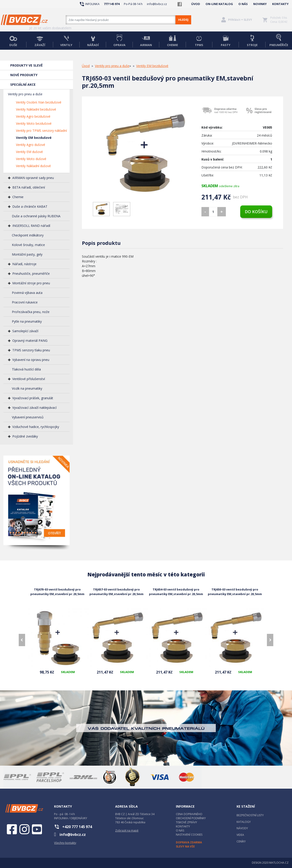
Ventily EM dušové (29, 152)
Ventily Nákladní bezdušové (36, 109)
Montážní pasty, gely (27, 254)
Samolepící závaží (25, 331)
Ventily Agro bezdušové (33, 116)
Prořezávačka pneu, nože (31, 312)
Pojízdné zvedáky (25, 436)
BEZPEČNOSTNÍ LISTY (250, 815)
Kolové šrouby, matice (28, 245)
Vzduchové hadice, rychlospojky (36, 427)
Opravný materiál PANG (30, 341)
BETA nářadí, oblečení (29, 187)
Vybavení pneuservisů (28, 417)
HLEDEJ (183, 20)
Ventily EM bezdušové (34, 138)
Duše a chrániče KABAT (30, 206)
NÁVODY (242, 828)
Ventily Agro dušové (31, 145)
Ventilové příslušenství (29, 379)
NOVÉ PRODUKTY (24, 75)
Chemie (18, 197)
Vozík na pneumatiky (27, 388)
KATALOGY (244, 822)
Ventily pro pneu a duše (25, 94)
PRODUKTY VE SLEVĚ (26, 65)
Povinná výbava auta (27, 293)
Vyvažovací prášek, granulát (33, 398)
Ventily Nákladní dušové (33, 166)
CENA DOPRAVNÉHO (189, 814)
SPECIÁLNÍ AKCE (23, 84)
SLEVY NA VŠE (185, 846)
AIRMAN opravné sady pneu (33, 178)
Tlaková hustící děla (26, 369)
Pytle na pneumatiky (27, 321)
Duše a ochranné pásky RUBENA (36, 216)
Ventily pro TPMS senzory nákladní (41, 131)
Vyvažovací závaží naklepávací (34, 408)
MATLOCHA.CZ (279, 863)
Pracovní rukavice (25, 302)
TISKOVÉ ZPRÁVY (186, 822)
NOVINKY (260, 4)
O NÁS (243, 4)
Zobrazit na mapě (127, 830)
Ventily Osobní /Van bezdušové (39, 102)
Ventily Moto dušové (31, 159)
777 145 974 (112, 4)
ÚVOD (196, 4)
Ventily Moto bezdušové (34, 123)
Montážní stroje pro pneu (31, 283)
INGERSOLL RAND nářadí (31, 226)
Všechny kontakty (65, 843)
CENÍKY (241, 841)
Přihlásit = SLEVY (240, 20)
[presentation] (22, 640)
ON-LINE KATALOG (219, 4)
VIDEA (240, 835)
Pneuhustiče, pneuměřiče (31, 273)
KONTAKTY (280, 4)
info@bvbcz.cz (157, 4)
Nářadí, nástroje (24, 264)
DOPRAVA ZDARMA (189, 842)
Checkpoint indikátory (28, 235)
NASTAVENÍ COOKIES (189, 835)
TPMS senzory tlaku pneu (31, 350)
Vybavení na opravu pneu (31, 360)
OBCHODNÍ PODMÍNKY (191, 818)
